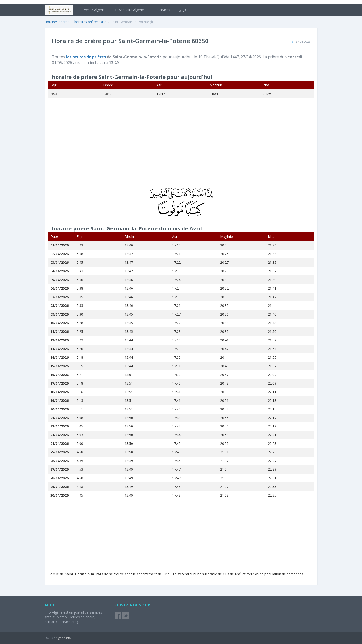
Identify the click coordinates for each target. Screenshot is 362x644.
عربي (183, 10)
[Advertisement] (181, 146)
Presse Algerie (91, 10)
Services (161, 10)
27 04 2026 (303, 41)
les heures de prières (86, 57)
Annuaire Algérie (129, 10)
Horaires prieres (57, 22)
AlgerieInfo (63, 638)
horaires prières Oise (90, 22)
